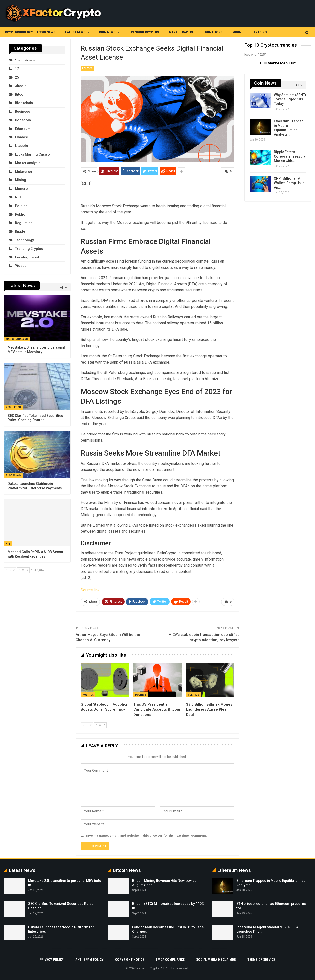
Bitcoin (21, 94)
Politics (87, 69)
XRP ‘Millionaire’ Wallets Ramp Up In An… (289, 183)
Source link (90, 590)
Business (23, 112)
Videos (21, 266)
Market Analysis (28, 163)
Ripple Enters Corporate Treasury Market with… (290, 156)
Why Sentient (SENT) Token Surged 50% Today (290, 99)
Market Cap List (182, 32)
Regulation (24, 223)
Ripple (20, 231)
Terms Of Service (261, 959)
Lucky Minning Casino (32, 154)
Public (20, 214)
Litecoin (21, 146)
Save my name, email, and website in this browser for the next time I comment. (146, 835)
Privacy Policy (52, 959)
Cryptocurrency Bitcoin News (30, 32)
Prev (87, 725)
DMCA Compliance (170, 959)
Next (100, 725)
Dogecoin (23, 120)
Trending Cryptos (144, 32)
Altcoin (21, 86)
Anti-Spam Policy (89, 959)
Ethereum (23, 129)
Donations (214, 32)
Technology (24, 240)
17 (17, 69)
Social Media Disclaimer (216, 959)
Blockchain (24, 103)
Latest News (75, 32)
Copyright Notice (130, 959)
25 (17, 77)
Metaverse (24, 172)
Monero (21, 189)
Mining (238, 32)
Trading (260, 32)
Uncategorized (27, 257)
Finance (21, 137)
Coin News (107, 32)
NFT (18, 197)
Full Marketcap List (278, 63)
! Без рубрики (25, 60)
